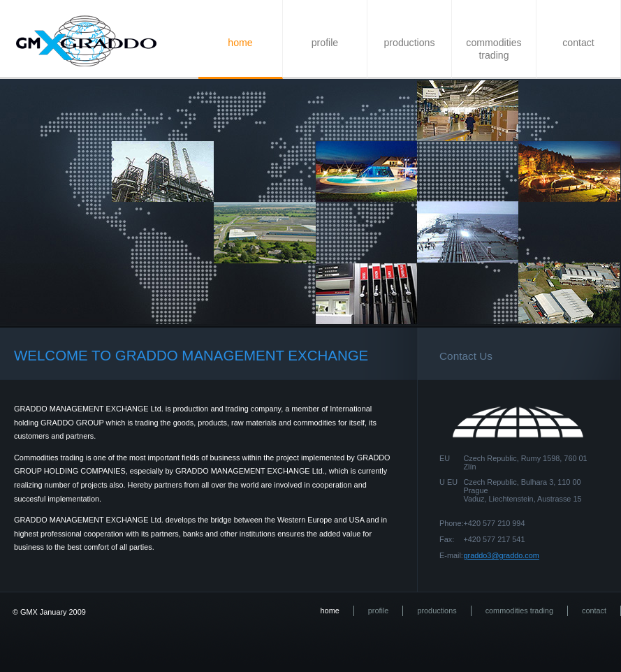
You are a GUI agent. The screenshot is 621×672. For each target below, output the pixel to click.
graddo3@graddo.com (501, 555)
